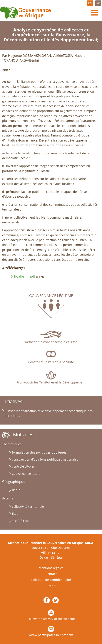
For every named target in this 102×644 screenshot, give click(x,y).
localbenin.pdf (25, 276)
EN (90, 3)
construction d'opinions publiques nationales (45, 459)
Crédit (51, 586)
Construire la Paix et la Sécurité (51, 362)
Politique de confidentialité (51, 580)
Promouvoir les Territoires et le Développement (51, 382)
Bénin (16, 490)
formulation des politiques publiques (39, 452)
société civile (21, 521)
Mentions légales (51, 568)
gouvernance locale (26, 474)
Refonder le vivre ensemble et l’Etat (51, 342)
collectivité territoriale (28, 507)
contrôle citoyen (24, 466)
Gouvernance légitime (51, 296)
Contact (51, 574)
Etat (15, 514)
